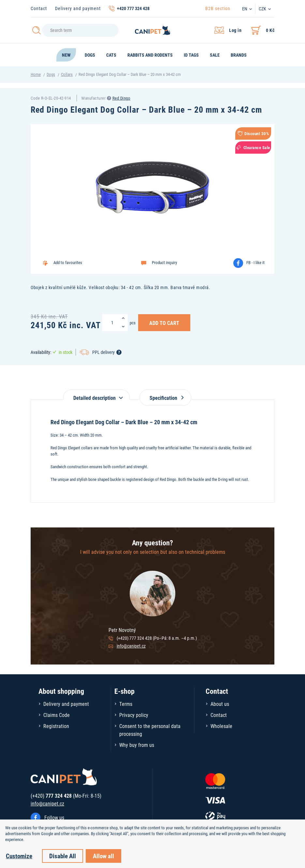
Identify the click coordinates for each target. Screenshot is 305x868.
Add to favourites (68, 262)
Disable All (63, 856)
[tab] (96, 394)
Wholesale (221, 726)
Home (36, 74)
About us (220, 704)
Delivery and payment (78, 8)
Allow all (103, 856)
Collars (67, 74)
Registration (56, 726)
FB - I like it (255, 262)
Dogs (51, 74)
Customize (19, 856)
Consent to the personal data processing (150, 730)
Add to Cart (164, 323)
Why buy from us (137, 745)
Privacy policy (134, 715)
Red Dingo (122, 98)
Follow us (54, 817)
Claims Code (57, 715)
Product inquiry (164, 262)
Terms (126, 704)
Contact (39, 8)
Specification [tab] (165, 398)
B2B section (218, 8)
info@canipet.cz (131, 646)
